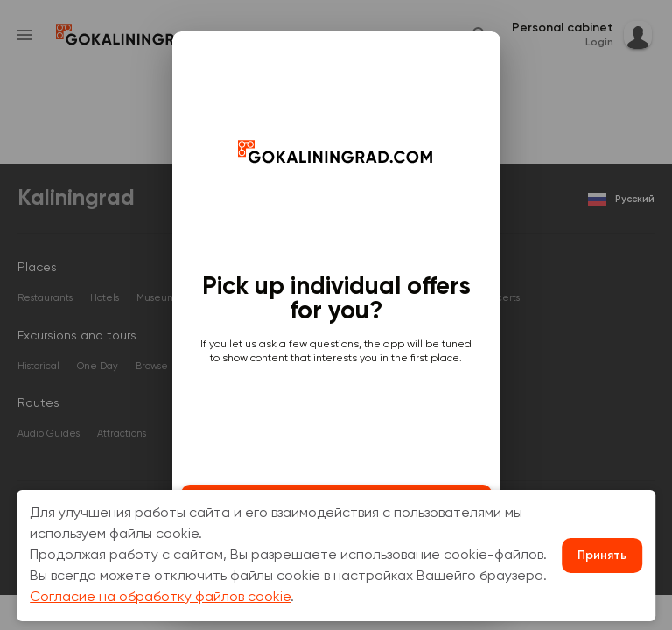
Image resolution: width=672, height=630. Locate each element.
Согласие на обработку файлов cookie (160, 598)
